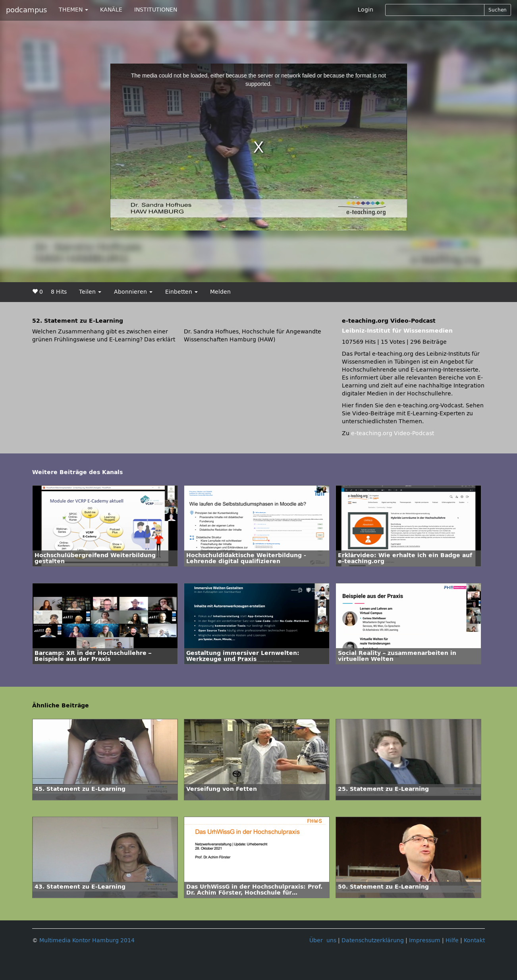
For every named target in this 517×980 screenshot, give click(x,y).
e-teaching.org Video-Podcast (393, 433)
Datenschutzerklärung (373, 940)
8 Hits (59, 292)
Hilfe (452, 940)
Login (366, 10)
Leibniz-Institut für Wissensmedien (397, 331)
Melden (220, 292)
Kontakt (474, 940)
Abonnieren (133, 292)
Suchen (498, 10)
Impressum (425, 940)
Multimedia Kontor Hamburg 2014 (87, 940)
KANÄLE (111, 10)
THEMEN (73, 10)
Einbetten (181, 292)
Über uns (323, 940)
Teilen (90, 292)
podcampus (26, 10)
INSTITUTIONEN (156, 10)
